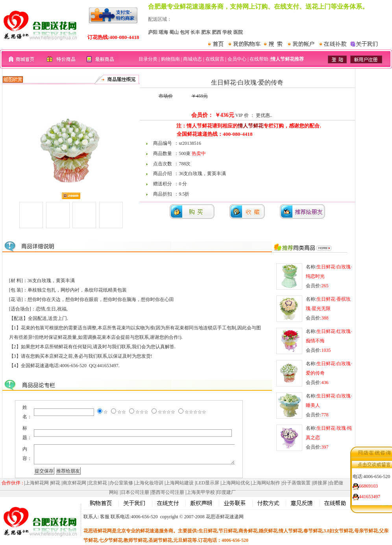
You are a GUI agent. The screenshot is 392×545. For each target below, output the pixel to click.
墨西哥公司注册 (168, 492)
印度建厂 (226, 492)
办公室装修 (121, 483)
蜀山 (174, 32)
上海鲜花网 (37, 483)
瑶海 (163, 32)
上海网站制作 (266, 483)
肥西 (216, 32)
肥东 (206, 32)
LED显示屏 (208, 483)
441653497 (370, 493)
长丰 (195, 32)
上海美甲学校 (201, 492)
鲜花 (55, 483)
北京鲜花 (98, 483)
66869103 (368, 483)
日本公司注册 (135, 492)
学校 (227, 32)
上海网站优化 (236, 483)
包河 (185, 32)
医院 (238, 32)
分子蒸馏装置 (296, 483)
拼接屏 (320, 483)
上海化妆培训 (149, 483)
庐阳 (153, 32)
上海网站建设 (179, 483)
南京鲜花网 (74, 483)
